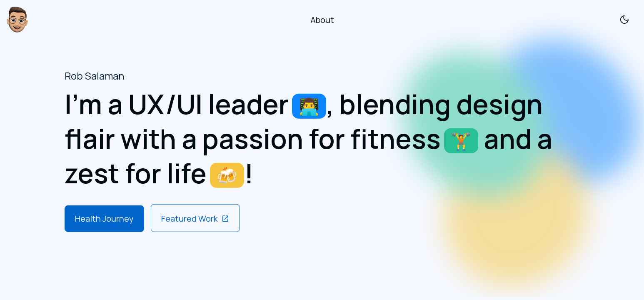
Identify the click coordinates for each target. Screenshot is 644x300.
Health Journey (104, 218)
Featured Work (195, 218)
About (322, 20)
